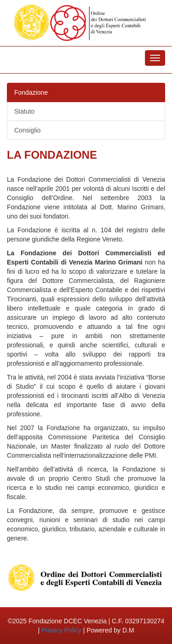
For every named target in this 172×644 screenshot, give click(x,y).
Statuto (24, 111)
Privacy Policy (61, 630)
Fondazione (31, 92)
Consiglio (28, 130)
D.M (128, 630)
